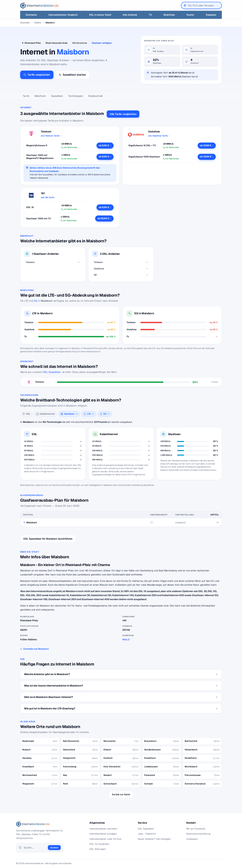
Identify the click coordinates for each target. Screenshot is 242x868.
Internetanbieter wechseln (103, 829)
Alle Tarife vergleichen (123, 114)
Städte (38, 23)
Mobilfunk (40, 96)
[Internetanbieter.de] (39, 5)
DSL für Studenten (99, 844)
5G (36, 301)
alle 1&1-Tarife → (49, 197)
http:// (126, 639)
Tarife (26, 96)
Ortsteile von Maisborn (36, 649)
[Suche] (35, 848)
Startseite (25, 23)
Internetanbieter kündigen (103, 834)
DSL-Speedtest (52, 372)
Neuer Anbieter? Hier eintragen (154, 839)
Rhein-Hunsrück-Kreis (57, 43)
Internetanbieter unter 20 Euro (105, 839)
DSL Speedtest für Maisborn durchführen (48, 539)
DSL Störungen (98, 849)
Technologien (76, 96)
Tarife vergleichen (37, 75)
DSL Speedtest (146, 829)
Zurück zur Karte (121, 794)
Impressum (192, 839)
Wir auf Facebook (196, 829)
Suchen (54, 848)
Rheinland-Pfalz (33, 43)
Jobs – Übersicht (147, 834)
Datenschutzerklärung (198, 834)
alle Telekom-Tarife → (51, 136)
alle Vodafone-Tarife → (159, 136)
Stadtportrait (95, 96)
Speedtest (57, 96)
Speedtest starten (72, 75)
